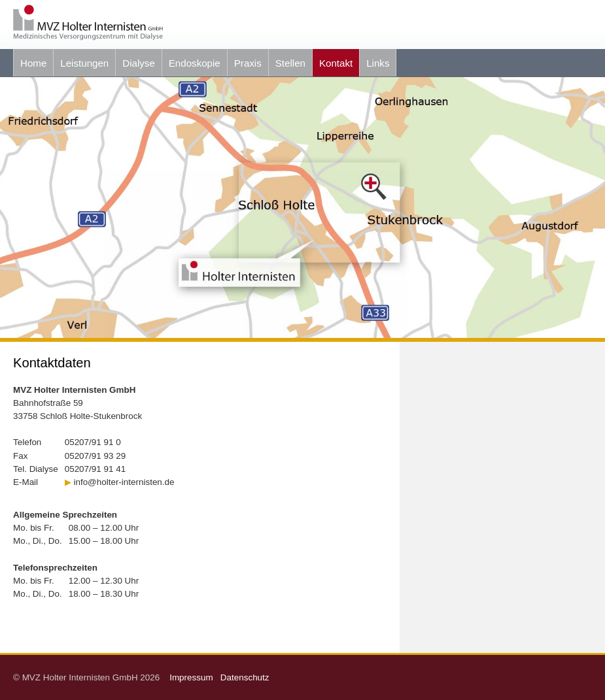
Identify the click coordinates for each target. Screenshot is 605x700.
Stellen (290, 63)
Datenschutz (245, 677)
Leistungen (84, 63)
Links (378, 63)
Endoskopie (195, 63)
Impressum (194, 677)
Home (33, 63)
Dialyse (139, 63)
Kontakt (336, 63)
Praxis (248, 63)
